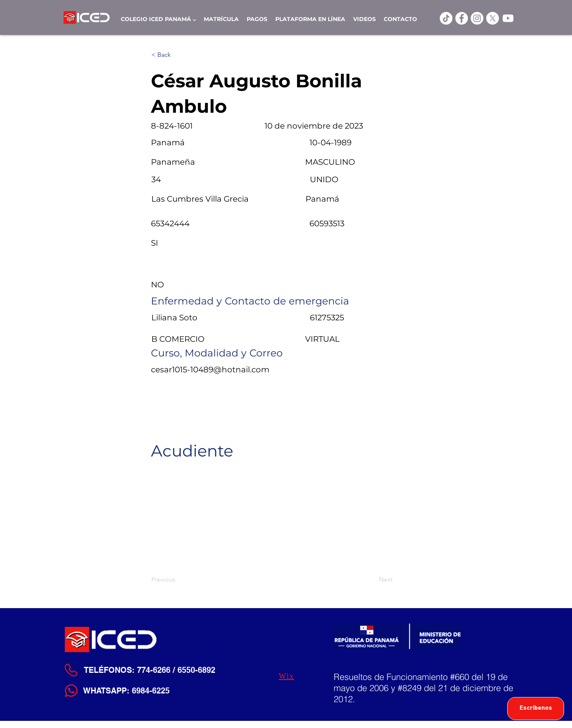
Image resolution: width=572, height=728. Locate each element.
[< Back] (178, 55)
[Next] (373, 580)
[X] (493, 18)
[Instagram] (477, 18)
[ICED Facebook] (462, 18)
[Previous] (178, 580)
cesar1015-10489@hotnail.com (210, 370)
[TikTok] (446, 18)
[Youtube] (508, 18)
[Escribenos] (536, 709)
